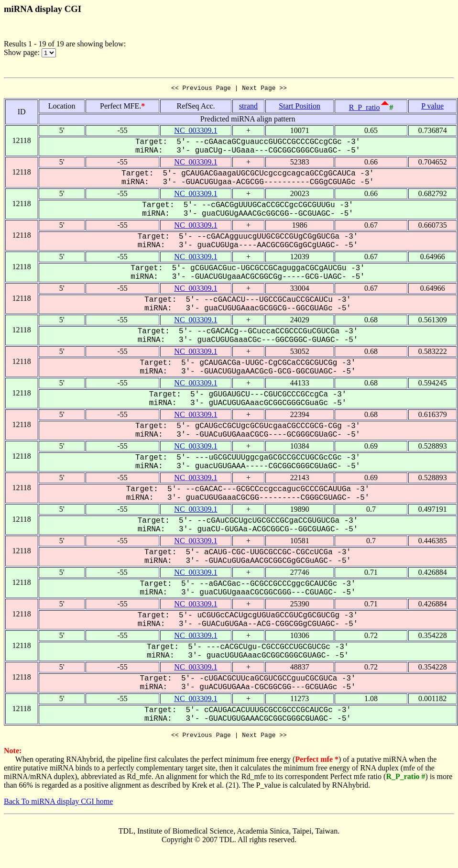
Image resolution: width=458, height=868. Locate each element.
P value (432, 107)
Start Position (300, 107)
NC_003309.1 (196, 132)
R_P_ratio (365, 109)
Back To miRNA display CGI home (58, 804)
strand (248, 107)
